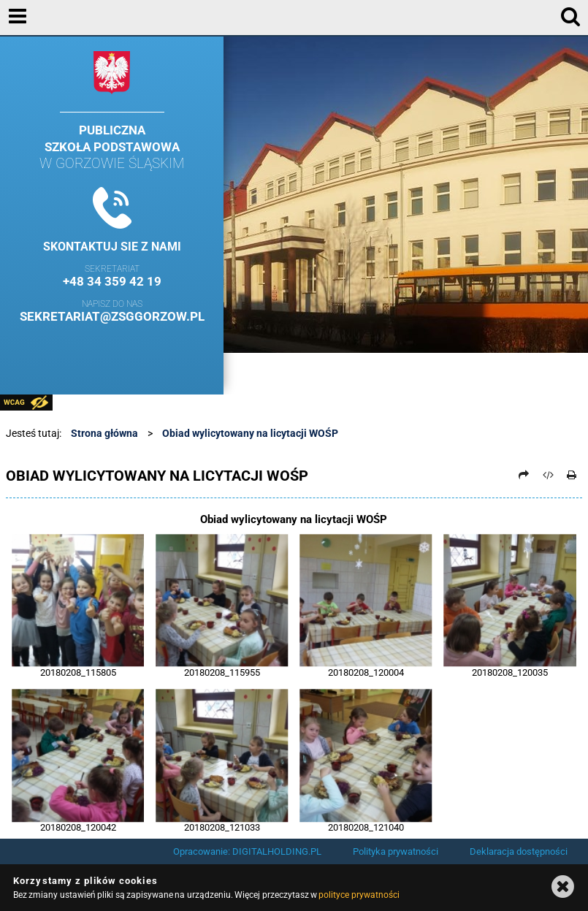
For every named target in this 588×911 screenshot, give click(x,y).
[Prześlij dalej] (524, 475)
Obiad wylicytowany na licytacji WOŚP (250, 433)
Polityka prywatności (396, 851)
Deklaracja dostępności (519, 851)
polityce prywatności (359, 895)
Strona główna (104, 433)
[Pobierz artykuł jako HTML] (548, 475)
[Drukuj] (571, 475)
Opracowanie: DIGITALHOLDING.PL (247, 851)
